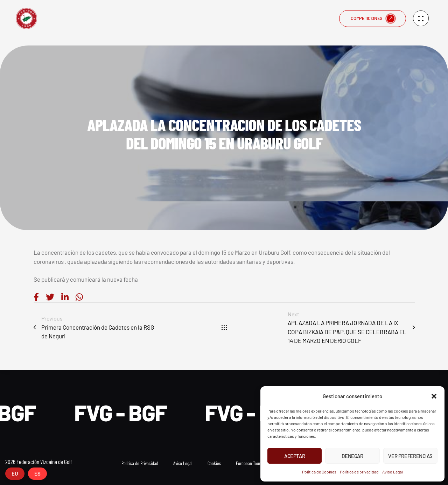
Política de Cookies (319, 472)
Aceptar (295, 456)
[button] (434, 396)
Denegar (352, 456)
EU (15, 473)
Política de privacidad (359, 472)
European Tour (248, 463)
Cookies (214, 463)
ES (37, 473)
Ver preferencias (410, 456)
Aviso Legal (393, 472)
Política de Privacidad (140, 463)
